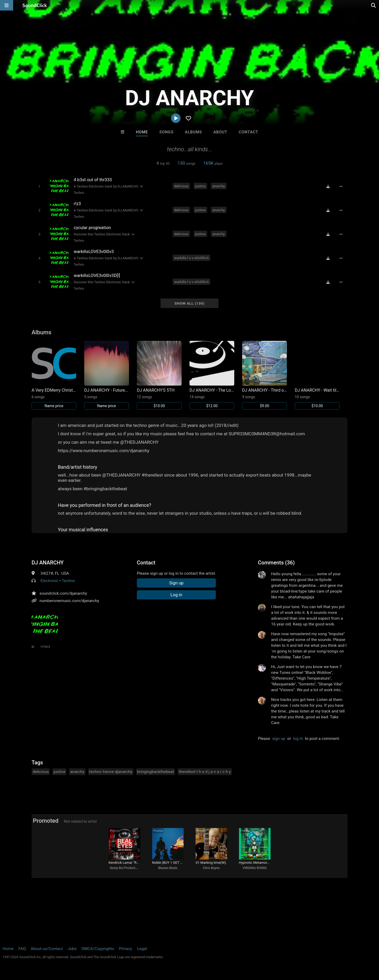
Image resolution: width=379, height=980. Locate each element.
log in (298, 739)
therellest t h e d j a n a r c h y (205, 772)
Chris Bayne (211, 868)
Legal (142, 949)
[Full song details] (341, 186)
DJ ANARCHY (48, 563)
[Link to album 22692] (107, 375)
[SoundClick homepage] (35, 5)
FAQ (22, 949)
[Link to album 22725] (54, 375)
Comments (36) (276, 563)
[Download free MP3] (328, 186)
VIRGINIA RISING (255, 868)
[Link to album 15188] (317, 375)
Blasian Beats (168, 868)
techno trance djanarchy (111, 772)
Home (142, 132)
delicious (181, 186)
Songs (167, 132)
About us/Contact (47, 949)
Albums (194, 132)
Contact (248, 132)
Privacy (126, 949)
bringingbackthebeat (156, 772)
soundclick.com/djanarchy (63, 593)
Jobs (72, 949)
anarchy (219, 186)
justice (201, 186)
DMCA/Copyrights (98, 949)
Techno (79, 193)
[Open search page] (374, 5)
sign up (279, 739)
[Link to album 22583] (159, 375)
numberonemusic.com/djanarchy (69, 601)
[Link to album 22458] (212, 375)
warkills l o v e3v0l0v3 (191, 258)
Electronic (49, 581)
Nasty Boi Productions (126, 868)
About (220, 132)
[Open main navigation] (7, 5)
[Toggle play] (39, 186)
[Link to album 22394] (265, 375)
